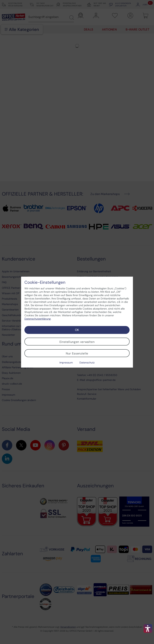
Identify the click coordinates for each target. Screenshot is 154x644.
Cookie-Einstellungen (45, 282)
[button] (148, 628)
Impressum (66, 363)
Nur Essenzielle (77, 353)
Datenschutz (87, 363)
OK (77, 330)
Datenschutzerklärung (38, 319)
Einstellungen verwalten (77, 342)
